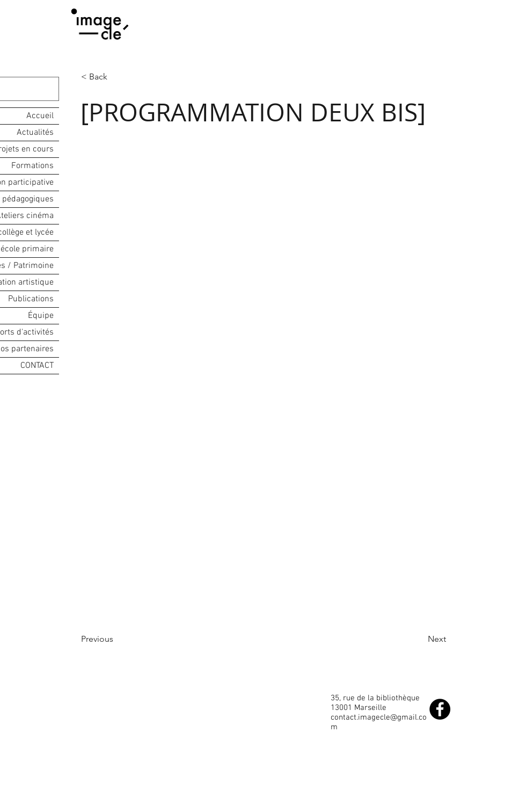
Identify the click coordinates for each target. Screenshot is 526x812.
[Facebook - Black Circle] (440, 709)
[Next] (419, 639)
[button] (116, 77)
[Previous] (116, 639)
